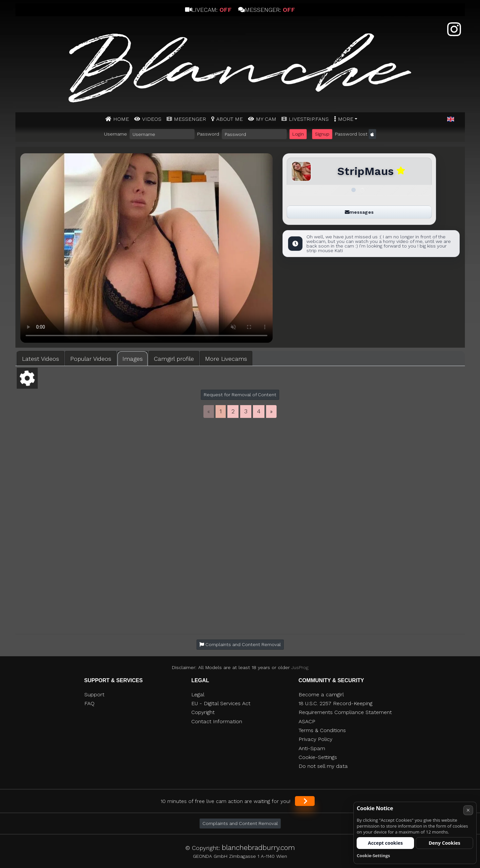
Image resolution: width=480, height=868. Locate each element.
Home (121, 119)
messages (359, 212)
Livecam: (208, 10)
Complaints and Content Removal (240, 823)
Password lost (351, 134)
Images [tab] (133, 359)
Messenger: (267, 10)
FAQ (89, 703)
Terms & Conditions (322, 730)
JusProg (300, 667)
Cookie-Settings (318, 757)
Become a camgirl (321, 694)
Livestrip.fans (309, 119)
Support (94, 694)
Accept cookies (385, 843)
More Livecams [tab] (226, 359)
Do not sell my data (323, 766)
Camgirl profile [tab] (174, 359)
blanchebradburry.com (258, 847)
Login (298, 134)
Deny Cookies (444, 843)
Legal (198, 694)
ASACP (307, 721)
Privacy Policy (315, 739)
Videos (152, 119)
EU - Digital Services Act (221, 703)
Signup (322, 134)
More (346, 119)
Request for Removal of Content (240, 395)
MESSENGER (190, 119)
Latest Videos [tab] (41, 359)
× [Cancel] (468, 810)
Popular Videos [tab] (91, 359)
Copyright (203, 712)
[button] (451, 119)
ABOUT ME (230, 119)
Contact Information (217, 721)
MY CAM (266, 119)
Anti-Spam (312, 748)
